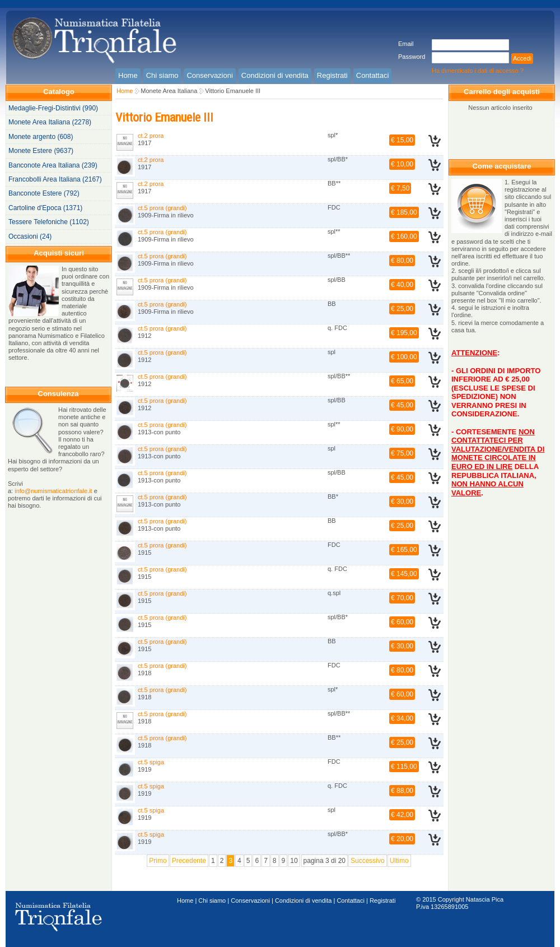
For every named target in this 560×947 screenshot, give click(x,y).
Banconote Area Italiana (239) (53, 165)
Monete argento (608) (41, 137)
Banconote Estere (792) (44, 193)
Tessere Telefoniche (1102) (49, 222)
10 (294, 861)
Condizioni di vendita (304, 900)
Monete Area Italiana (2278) (50, 122)
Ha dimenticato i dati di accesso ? (478, 71)
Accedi (522, 58)
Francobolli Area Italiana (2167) (55, 179)
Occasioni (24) (30, 236)
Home (125, 91)
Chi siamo (212, 900)
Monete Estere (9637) (41, 151)
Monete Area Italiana (169, 91)
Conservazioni (250, 900)
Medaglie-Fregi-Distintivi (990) (53, 108)
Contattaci (351, 900)
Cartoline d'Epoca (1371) (45, 208)
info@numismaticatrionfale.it (53, 491)
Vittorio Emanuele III (233, 91)
